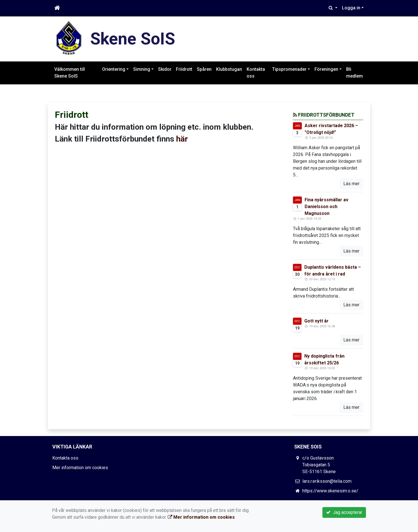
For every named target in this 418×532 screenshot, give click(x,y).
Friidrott (184, 69)
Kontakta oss (256, 73)
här (182, 139)
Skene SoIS (133, 39)
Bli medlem (355, 73)
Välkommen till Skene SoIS (70, 73)
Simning (142, 69)
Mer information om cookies (80, 468)
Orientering (114, 69)
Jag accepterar (344, 512)
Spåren (204, 69)
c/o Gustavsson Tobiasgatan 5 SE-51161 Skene (319, 465)
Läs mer (351, 184)
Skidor (165, 69)
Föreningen (326, 69)
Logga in (351, 8)
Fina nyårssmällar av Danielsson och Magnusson (327, 207)
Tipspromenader (289, 69)
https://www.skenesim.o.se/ (330, 491)
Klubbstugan (229, 69)
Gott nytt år (316, 321)
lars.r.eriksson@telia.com (327, 481)
